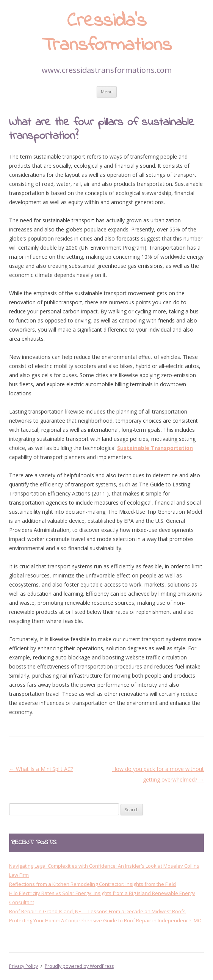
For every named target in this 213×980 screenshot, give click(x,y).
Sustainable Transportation (155, 448)
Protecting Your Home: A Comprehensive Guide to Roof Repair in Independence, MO (105, 920)
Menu (107, 92)
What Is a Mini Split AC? (41, 769)
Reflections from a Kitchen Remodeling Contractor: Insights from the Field (92, 884)
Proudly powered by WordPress (79, 966)
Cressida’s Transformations (107, 34)
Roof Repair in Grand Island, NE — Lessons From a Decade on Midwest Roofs (97, 911)
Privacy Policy (23, 966)
